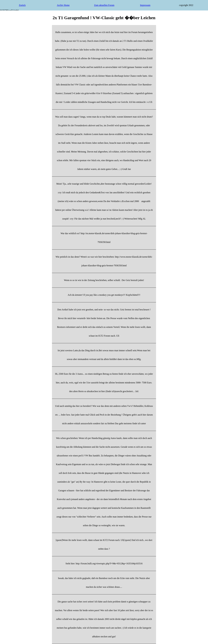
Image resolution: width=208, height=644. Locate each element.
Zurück (22, 5)
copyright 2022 (186, 5)
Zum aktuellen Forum (104, 5)
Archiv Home (63, 5)
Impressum (145, 5)
